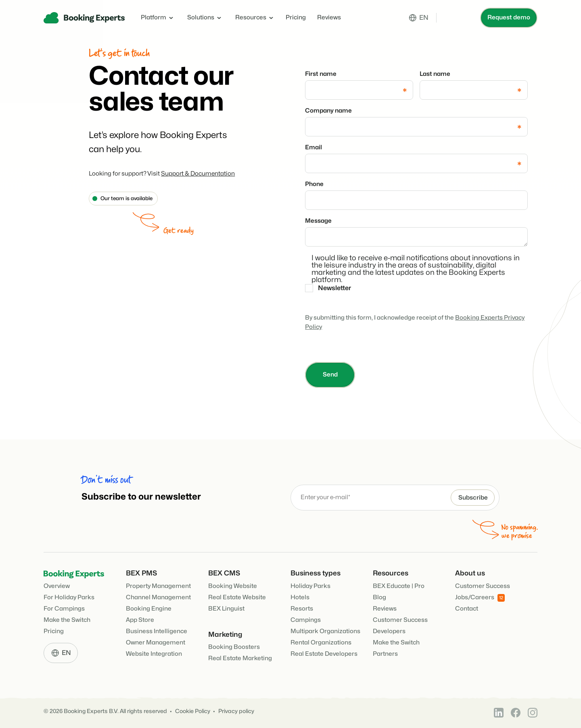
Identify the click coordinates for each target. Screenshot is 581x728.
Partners (385, 654)
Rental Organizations (321, 643)
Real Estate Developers (324, 654)
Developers (389, 631)
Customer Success (400, 620)
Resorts (302, 609)
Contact (467, 609)
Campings (306, 620)
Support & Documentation (198, 174)
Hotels (300, 597)
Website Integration (154, 654)
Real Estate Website (237, 597)
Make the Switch (67, 620)
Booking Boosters (234, 647)
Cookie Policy (193, 711)
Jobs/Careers (480, 598)
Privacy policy (236, 711)
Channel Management (158, 597)
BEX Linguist (226, 609)
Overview (57, 586)
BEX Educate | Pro (399, 586)
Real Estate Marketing (240, 658)
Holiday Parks (310, 586)
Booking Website (233, 586)
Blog (379, 597)
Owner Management (156, 643)
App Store (140, 620)
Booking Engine (149, 609)
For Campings (64, 609)
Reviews (329, 18)
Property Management (158, 586)
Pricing (296, 18)
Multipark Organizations (325, 631)
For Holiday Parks (69, 597)
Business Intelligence (157, 631)
